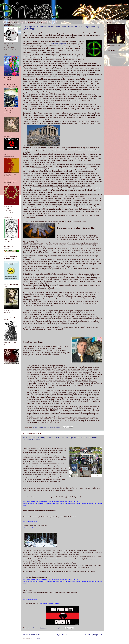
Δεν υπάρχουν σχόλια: (54, 427)
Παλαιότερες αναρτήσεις (92, 635)
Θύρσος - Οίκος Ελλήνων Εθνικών (19, 9)
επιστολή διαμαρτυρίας (59, 44)
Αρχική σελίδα (9, 18)
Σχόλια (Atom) (36, 639)
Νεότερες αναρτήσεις (31, 635)
